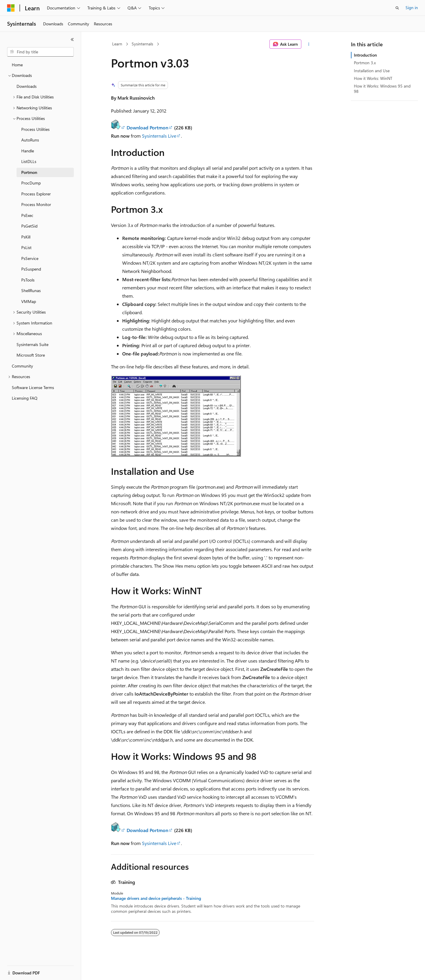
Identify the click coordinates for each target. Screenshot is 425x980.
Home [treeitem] (17, 65)
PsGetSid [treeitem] (29, 226)
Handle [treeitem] (28, 151)
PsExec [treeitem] (27, 215)
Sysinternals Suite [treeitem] (32, 344)
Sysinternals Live (159, 136)
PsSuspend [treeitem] (31, 269)
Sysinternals (142, 44)
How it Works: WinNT (373, 78)
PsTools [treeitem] (28, 280)
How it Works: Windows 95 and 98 (382, 89)
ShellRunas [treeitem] (31, 290)
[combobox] (40, 52)
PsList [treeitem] (26, 247)
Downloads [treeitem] (27, 86)
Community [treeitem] (22, 366)
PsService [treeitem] (30, 258)
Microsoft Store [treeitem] (31, 355)
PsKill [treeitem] (26, 237)
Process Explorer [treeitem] (36, 194)
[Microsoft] (11, 8)
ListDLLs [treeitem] (29, 161)
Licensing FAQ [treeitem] (25, 398)
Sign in (412, 8)
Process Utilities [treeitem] (35, 129)
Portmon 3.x (365, 63)
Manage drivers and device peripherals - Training (156, 898)
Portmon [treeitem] (29, 172)
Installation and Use (372, 71)
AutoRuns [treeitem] (30, 140)
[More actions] (309, 44)
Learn (117, 44)
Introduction (365, 55)
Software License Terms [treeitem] (33, 387)
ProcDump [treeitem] (31, 183)
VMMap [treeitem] (29, 301)
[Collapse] (72, 39)
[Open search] (397, 8)
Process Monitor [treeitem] (36, 204)
